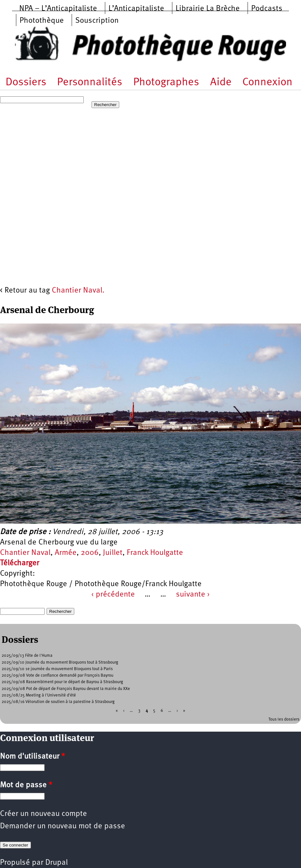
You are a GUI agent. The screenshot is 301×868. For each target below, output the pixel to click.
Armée (66, 553)
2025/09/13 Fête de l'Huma (27, 656)
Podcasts (267, 9)
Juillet (113, 553)
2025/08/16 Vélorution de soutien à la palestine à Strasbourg (58, 702)
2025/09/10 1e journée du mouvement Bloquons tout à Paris (57, 669)
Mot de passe (26, 785)
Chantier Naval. (78, 291)
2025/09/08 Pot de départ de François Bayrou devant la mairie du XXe (66, 689)
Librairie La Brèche (208, 9)
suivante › (193, 595)
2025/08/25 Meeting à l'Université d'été (39, 695)
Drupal (57, 863)
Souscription (97, 21)
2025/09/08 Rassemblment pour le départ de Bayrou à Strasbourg (62, 682)
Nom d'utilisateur (32, 757)
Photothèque (42, 21)
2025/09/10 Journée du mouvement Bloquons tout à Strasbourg (60, 662)
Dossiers (26, 83)
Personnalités (90, 83)
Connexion (267, 83)
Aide (221, 83)
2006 (90, 553)
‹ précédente (113, 595)
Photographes (166, 83)
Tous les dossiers (284, 719)
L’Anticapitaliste (136, 9)
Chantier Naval (25, 553)
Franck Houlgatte (155, 553)
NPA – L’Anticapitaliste (58, 9)
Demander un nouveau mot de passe (63, 826)
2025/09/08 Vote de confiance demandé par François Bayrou (57, 675)
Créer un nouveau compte (43, 814)
